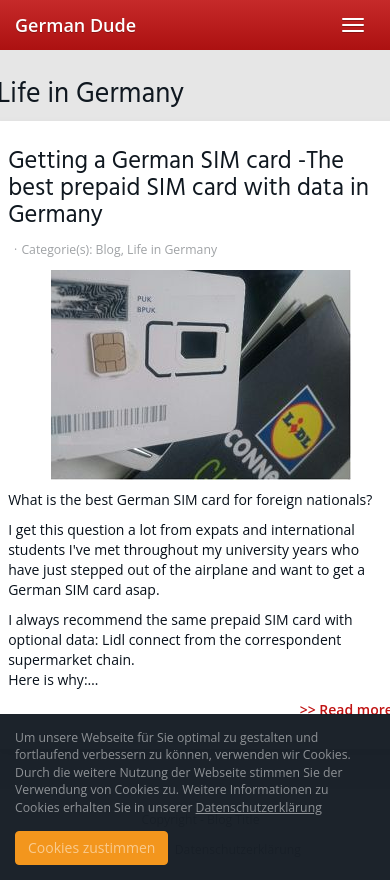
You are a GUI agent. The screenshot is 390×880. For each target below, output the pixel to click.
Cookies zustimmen (91, 847)
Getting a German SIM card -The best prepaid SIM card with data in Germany (188, 188)
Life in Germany (172, 249)
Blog (108, 249)
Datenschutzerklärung (259, 807)
